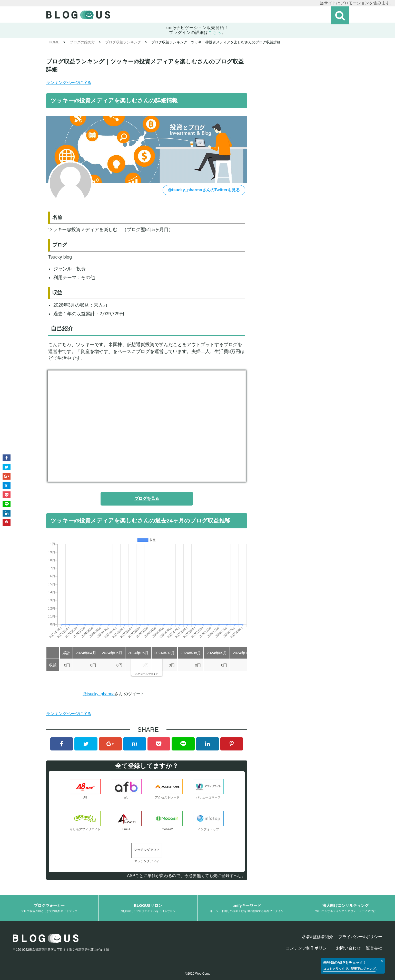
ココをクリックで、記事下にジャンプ (349, 969)
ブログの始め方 (82, 42)
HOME (54, 42)
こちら (215, 32)
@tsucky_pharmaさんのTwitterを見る (204, 190)
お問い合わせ (348, 948)
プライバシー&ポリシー (360, 937)
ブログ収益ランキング (123, 42)
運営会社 (374, 948)
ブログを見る (147, 498)
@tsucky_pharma (99, 694)
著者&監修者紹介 (318, 937)
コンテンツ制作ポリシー (308, 948)
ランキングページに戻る (69, 83)
